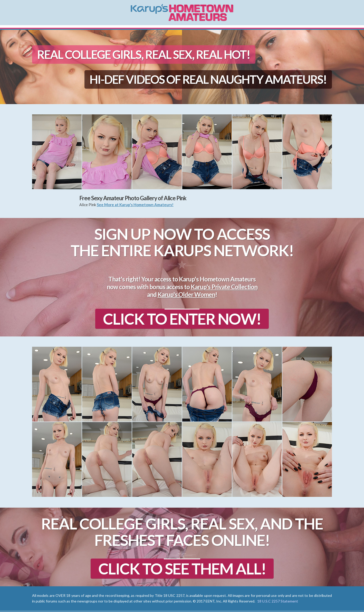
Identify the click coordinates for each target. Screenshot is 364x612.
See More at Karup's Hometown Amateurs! (135, 205)
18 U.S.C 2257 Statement (278, 601)
